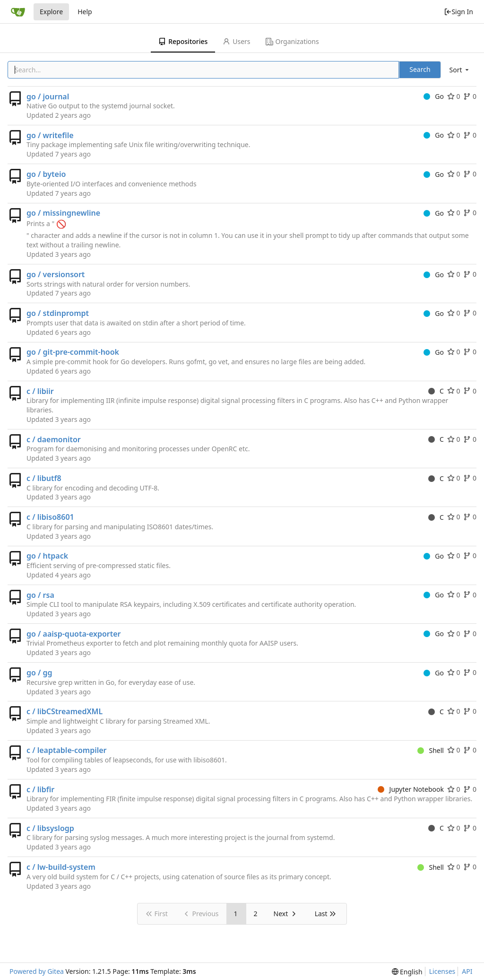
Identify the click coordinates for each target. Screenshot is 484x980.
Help (85, 12)
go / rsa (40, 595)
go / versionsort (56, 274)
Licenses (442, 971)
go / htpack (47, 556)
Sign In (458, 12)
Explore (51, 12)
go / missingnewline (63, 213)
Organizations (292, 41)
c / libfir (40, 789)
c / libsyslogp (50, 828)
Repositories (183, 41)
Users (236, 41)
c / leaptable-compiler (67, 750)
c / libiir (40, 391)
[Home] (18, 12)
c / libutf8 (44, 478)
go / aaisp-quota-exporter (74, 634)
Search (420, 69)
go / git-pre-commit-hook (73, 352)
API (467, 971)
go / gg (39, 673)
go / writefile (50, 135)
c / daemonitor (54, 439)
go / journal (48, 96)
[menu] (460, 70)
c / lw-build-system (61, 867)
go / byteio (46, 174)
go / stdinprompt (58, 313)
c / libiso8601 (50, 517)
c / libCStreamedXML (65, 711)
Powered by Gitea (37, 971)
